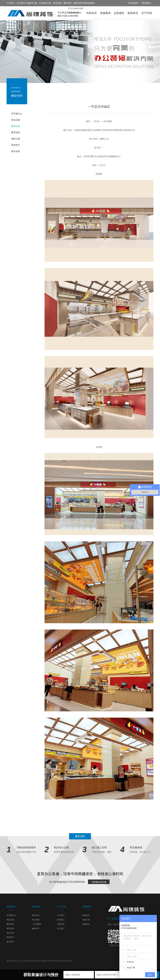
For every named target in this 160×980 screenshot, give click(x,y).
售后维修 (36, 920)
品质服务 (119, 13)
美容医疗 (16, 145)
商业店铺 (16, 120)
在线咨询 (134, 3)
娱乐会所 (16, 151)
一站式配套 (37, 924)
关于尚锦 (147, 13)
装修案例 (105, 13)
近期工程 (86, 920)
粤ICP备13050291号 (59, 961)
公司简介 (61, 915)
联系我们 (147, 3)
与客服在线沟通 (99, 882)
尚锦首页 (92, 13)
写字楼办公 (17, 114)
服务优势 (36, 915)
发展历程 (61, 924)
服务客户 (36, 928)
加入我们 (61, 928)
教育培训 (16, 132)
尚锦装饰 (39, 13)
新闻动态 (86, 915)
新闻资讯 (133, 13)
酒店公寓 (16, 139)
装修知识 (86, 924)
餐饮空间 (16, 126)
